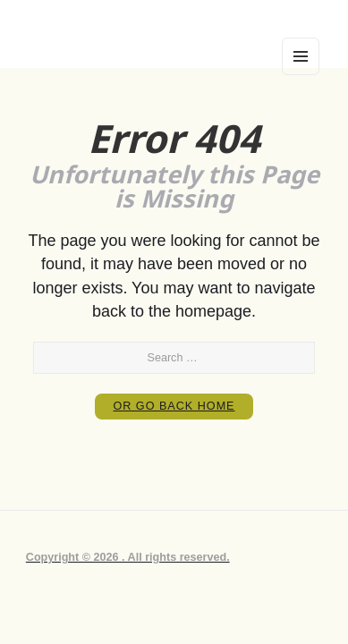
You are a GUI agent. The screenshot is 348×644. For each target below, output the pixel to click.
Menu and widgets (301, 74)
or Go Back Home (174, 406)
